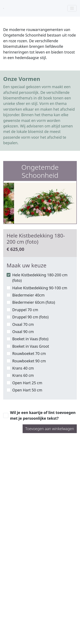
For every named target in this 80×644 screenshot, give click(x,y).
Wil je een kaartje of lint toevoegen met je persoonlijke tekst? (43, 415)
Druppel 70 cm (25, 310)
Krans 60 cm (23, 375)
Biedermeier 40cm (28, 295)
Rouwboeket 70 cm (29, 353)
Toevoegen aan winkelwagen (50, 429)
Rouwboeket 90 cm (29, 361)
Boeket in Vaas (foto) (30, 339)
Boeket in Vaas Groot (31, 346)
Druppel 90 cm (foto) (30, 317)
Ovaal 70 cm (23, 324)
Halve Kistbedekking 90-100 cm (40, 288)
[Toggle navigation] (72, 8)
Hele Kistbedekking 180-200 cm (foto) (40, 278)
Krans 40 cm (23, 368)
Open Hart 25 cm (27, 383)
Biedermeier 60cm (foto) (33, 302)
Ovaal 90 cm (23, 332)
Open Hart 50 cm (27, 390)
